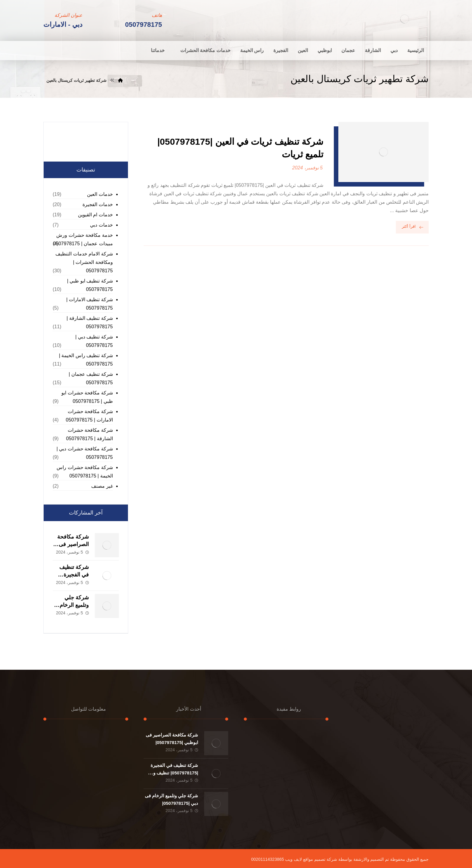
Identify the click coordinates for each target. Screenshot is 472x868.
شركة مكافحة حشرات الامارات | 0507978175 (89, 416)
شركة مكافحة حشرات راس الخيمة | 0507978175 (85, 472)
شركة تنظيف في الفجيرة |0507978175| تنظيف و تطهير (174, 773)
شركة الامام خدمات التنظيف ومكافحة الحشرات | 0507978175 (84, 262)
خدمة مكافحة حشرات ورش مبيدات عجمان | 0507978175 (83, 239)
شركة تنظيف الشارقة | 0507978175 (90, 322)
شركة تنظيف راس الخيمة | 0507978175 (86, 360)
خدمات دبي (101, 225)
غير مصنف (102, 486)
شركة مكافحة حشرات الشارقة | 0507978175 (90, 434)
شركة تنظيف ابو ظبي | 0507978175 (90, 285)
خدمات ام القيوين (95, 215)
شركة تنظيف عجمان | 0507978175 (91, 378)
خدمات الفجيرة (98, 204)
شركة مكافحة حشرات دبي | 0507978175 (85, 453)
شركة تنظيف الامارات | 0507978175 (90, 304)
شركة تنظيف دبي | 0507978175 (94, 341)
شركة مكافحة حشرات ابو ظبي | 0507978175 (87, 397)
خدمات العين (100, 194)
